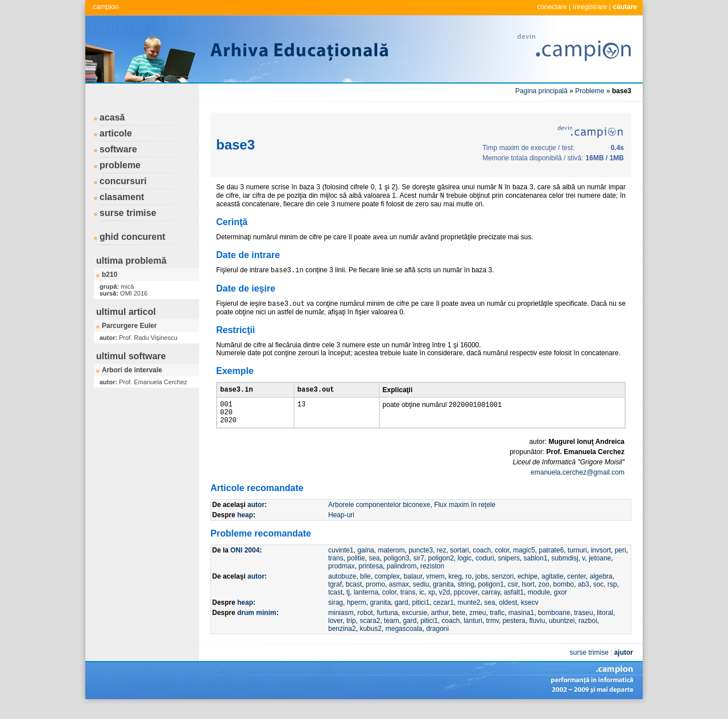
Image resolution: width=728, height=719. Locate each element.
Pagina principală (541, 91)
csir (513, 596)
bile (365, 588)
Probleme (590, 91)
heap (245, 526)
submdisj (564, 570)
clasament (122, 197)
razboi (588, 632)
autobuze (342, 588)
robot (365, 624)
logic (465, 570)
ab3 (584, 596)
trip (351, 632)
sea (374, 570)
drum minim (257, 624)
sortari (459, 562)
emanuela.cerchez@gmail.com (578, 484)
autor (256, 516)
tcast (335, 604)
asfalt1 (514, 604)
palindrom (402, 577)
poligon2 (440, 570)
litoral (605, 624)
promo (375, 596)
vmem (435, 588)
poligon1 (491, 596)
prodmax (342, 577)
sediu (421, 596)
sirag (336, 614)
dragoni (437, 640)
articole (116, 133)
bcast (354, 596)
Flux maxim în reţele (465, 516)
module (539, 604)
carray (491, 604)
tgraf (335, 596)
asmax (399, 596)
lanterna (366, 604)
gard (402, 614)
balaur (413, 588)
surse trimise (128, 213)
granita (443, 596)
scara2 (370, 632)
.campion (105, 7)
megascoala (404, 640)
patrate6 (551, 562)
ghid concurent (133, 237)
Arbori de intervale (132, 370)
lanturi (473, 632)
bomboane (554, 624)
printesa (371, 577)
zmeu (477, 624)
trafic (497, 624)
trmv (493, 632)
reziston (432, 577)
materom (391, 562)
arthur (440, 624)
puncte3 (421, 562)
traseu (583, 624)
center (576, 588)
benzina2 (342, 640)
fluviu (537, 632)
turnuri (577, 562)
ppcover (466, 604)
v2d (444, 604)
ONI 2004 (245, 562)
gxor (561, 604)
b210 (109, 275)
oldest (508, 614)
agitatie (553, 588)
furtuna (387, 624)
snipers (509, 570)
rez (442, 562)
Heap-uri (341, 526)
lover (335, 632)
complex (387, 588)
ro (469, 588)
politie (356, 570)
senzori (503, 588)
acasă (112, 117)
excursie (414, 624)
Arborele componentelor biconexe (379, 516)
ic (422, 604)
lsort (528, 596)
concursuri (123, 181)
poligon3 (396, 570)
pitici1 (421, 614)
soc (599, 596)
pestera (514, 632)
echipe (528, 588)
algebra (601, 588)
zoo (544, 596)
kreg (455, 588)
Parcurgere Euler (129, 326)
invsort (601, 562)
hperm (357, 614)
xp (431, 604)
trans (336, 570)
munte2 (469, 614)
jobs (482, 588)
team (392, 632)
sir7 (418, 570)
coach (482, 562)
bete (459, 624)
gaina (365, 562)
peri (621, 562)
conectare (552, 7)
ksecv (530, 614)
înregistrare (590, 7)
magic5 (524, 562)
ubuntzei (562, 632)
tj (348, 604)
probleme (120, 165)
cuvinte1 (341, 562)
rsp (612, 596)
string (466, 596)
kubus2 (371, 640)
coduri (485, 570)
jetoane (600, 570)
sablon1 (536, 570)
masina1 (521, 624)
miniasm (341, 624)
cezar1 (444, 614)
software (118, 149)
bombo (564, 596)
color (502, 562)
